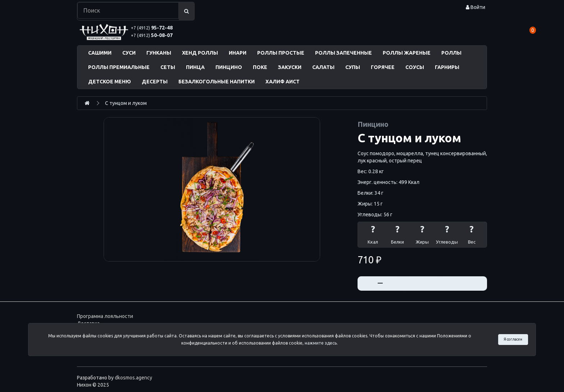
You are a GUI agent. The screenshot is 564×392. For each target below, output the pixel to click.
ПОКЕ (260, 67)
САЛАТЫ (323, 67)
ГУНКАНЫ (159, 53)
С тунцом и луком (126, 103)
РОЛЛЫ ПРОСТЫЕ (281, 53)
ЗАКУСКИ (290, 67)
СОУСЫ (415, 67)
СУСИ (129, 53)
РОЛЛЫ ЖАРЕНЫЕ (407, 53)
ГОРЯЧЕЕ (383, 67)
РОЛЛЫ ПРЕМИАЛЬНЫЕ (119, 67)
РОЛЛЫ (451, 53)
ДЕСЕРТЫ (155, 82)
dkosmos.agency (133, 378)
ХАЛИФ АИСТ (283, 82)
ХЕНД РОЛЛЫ (200, 53)
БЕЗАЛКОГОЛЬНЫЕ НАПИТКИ (217, 82)
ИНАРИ (238, 53)
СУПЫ (353, 67)
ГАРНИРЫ (447, 67)
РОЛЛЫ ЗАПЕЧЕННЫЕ (344, 53)
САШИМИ (100, 53)
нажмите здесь (321, 343)
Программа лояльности (105, 316)
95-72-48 (152, 28)
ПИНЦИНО (229, 67)
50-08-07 (152, 35)
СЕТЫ (168, 67)
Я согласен (513, 339)
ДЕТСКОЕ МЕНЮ (110, 82)
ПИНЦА (195, 67)
